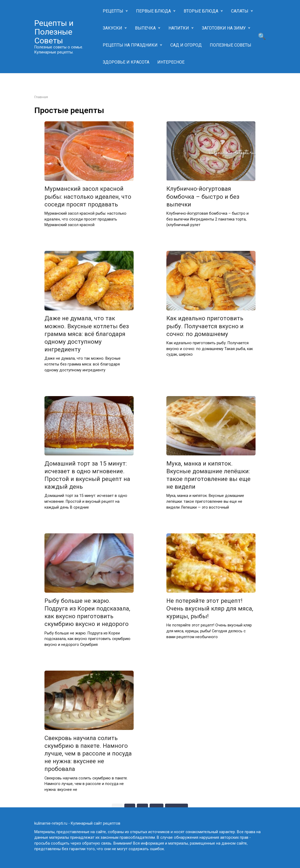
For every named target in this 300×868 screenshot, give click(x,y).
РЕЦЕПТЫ (113, 11)
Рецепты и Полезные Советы (54, 32)
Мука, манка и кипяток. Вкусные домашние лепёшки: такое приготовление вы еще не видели (208, 475)
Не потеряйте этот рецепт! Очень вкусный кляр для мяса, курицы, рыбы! (210, 608)
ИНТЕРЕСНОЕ (171, 62)
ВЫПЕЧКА (145, 28)
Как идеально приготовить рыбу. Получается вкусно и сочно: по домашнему (205, 326)
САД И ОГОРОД (186, 45)
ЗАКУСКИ (112, 28)
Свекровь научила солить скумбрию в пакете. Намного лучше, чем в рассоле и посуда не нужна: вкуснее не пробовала (88, 753)
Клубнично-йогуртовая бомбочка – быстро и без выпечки (203, 197)
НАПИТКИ (179, 28)
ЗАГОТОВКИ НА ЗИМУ (224, 28)
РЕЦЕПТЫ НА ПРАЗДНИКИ (130, 45)
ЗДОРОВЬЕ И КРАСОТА (126, 62)
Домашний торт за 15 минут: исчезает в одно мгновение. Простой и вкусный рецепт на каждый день (87, 475)
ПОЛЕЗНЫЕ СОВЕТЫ (231, 45)
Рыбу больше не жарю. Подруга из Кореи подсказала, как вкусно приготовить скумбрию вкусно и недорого (87, 612)
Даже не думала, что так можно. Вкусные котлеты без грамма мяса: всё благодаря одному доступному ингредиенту (87, 334)
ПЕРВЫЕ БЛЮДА (153, 11)
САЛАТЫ (240, 11)
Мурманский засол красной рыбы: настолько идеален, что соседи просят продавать (88, 197)
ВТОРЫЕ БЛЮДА (201, 11)
